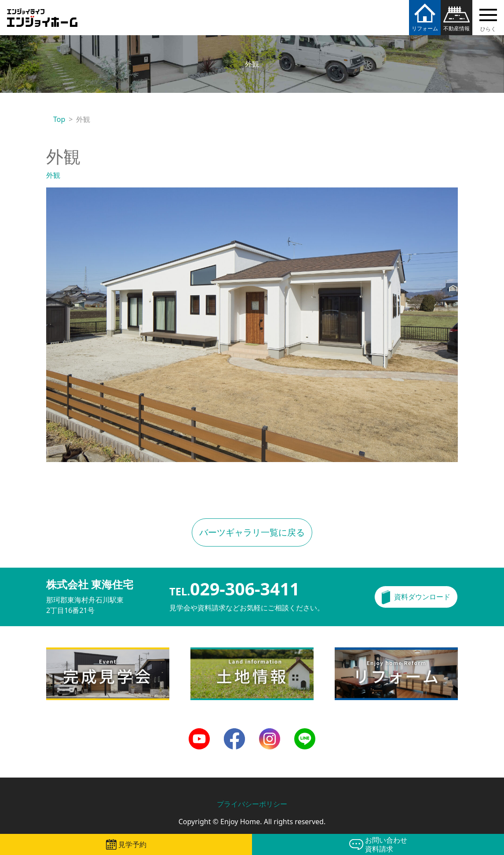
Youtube (199, 734)
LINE (302, 734)
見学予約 (132, 844)
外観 (53, 175)
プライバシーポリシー (252, 804)
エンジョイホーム (42, 13)
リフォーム (425, 28)
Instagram (270, 734)
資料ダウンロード (422, 597)
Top (59, 119)
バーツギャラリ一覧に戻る (252, 532)
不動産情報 (457, 28)
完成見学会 (64, 653)
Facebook (234, 734)
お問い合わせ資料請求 (386, 844)
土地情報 (205, 653)
